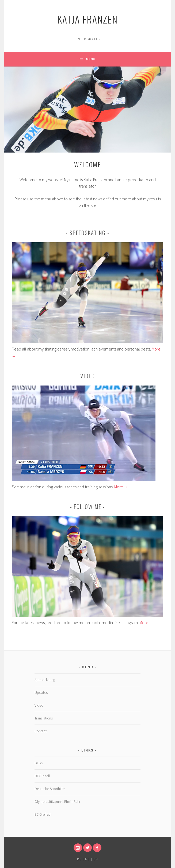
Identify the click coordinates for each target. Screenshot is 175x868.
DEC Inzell (42, 776)
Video (39, 705)
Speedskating (45, 680)
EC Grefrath (43, 814)
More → (121, 487)
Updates (41, 692)
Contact (41, 731)
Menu (91, 59)
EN (96, 859)
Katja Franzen (88, 19)
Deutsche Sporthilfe (50, 789)
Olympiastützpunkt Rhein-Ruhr (57, 801)
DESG (39, 763)
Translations (44, 718)
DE (79, 859)
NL (88, 859)
